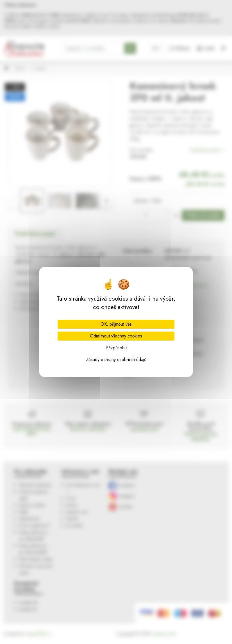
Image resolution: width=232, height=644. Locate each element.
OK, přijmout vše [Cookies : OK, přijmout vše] (116, 324)
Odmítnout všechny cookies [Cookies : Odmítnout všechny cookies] (116, 336)
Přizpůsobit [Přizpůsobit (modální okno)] (116, 348)
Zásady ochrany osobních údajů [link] (116, 360)
